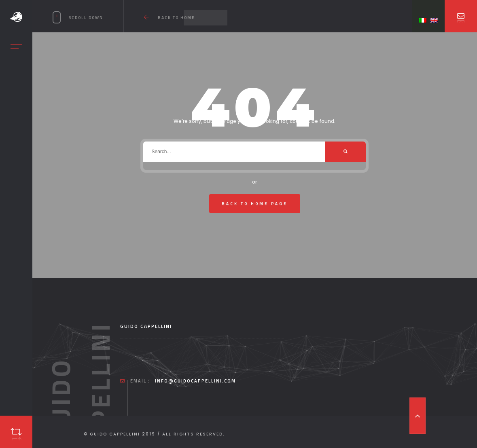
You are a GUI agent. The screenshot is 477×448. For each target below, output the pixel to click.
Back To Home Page (255, 204)
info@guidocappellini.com (195, 381)
